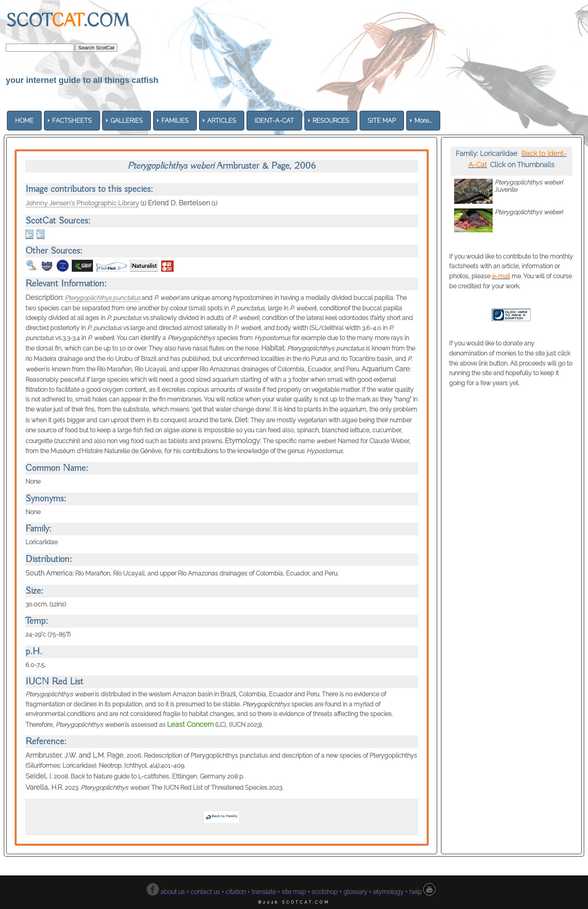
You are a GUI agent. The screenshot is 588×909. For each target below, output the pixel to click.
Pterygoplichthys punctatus (103, 298)
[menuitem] (24, 121)
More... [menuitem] (423, 121)
